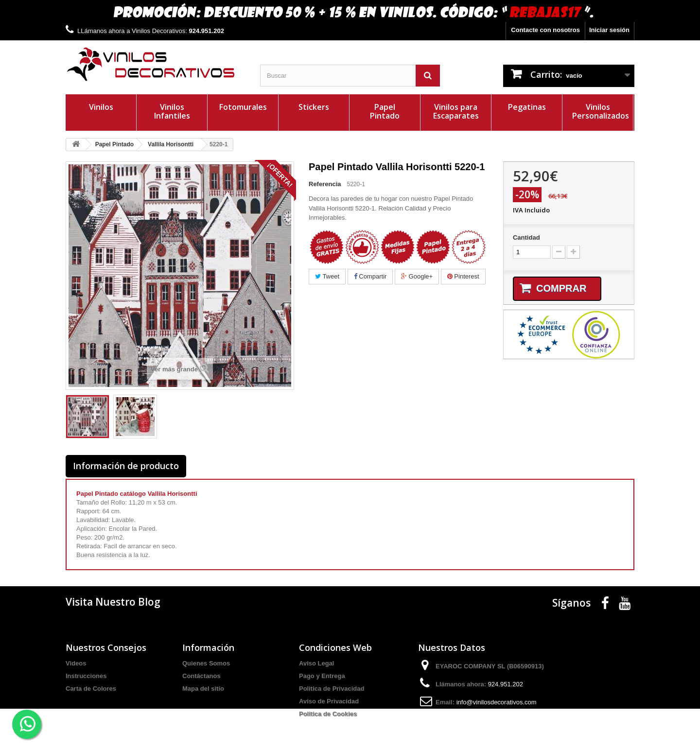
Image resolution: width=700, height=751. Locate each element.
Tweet (327, 276)
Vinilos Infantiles (172, 111)
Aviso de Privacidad (329, 701)
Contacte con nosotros (545, 30)
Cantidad (526, 237)
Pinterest (463, 276)
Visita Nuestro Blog (113, 602)
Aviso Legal (316, 663)
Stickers (314, 107)
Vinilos (101, 107)
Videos (76, 663)
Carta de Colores (91, 689)
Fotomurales (243, 107)
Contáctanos (201, 676)
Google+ (417, 276)
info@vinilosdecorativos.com (497, 702)
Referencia (325, 184)
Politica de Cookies (328, 714)
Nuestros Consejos (106, 647)
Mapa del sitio (203, 689)
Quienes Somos (206, 663)
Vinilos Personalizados (601, 111)
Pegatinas (527, 107)
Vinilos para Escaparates (456, 111)
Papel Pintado (385, 111)
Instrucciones (86, 676)
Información (208, 647)
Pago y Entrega (322, 676)
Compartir (370, 276)
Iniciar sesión (609, 30)
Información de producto (126, 466)
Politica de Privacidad (332, 689)
